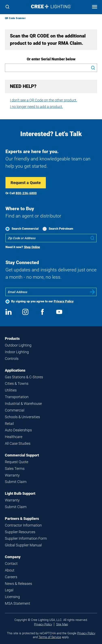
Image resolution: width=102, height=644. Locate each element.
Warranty (12, 475)
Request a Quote (26, 183)
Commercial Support (22, 455)
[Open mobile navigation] (95, 7)
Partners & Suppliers (22, 519)
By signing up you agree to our (42, 301)
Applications (15, 370)
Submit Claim (16, 482)
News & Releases (18, 584)
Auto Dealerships (18, 430)
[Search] (7, 7)
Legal (9, 590)
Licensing (12, 597)
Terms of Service (50, 637)
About (10, 570)
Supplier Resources (20, 532)
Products (12, 339)
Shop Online (32, 247)
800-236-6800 (26, 193)
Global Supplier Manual (23, 545)
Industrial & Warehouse (23, 404)
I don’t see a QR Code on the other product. (43, 100)
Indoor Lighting (17, 352)
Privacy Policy (64, 301)
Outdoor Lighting (18, 345)
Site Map (62, 624)
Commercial (15, 410)
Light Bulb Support (20, 493)
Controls (12, 359)
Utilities (11, 390)
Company (13, 557)
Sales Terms (15, 469)
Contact (11, 563)
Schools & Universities (22, 417)
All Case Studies (18, 443)
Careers (11, 577)
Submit (92, 292)
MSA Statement (18, 603)
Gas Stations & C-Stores (24, 377)
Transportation (17, 397)
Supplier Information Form (26, 538)
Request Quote (17, 462)
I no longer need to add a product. (36, 107)
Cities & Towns (17, 383)
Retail (9, 424)
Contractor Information (23, 525)
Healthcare (14, 437)
